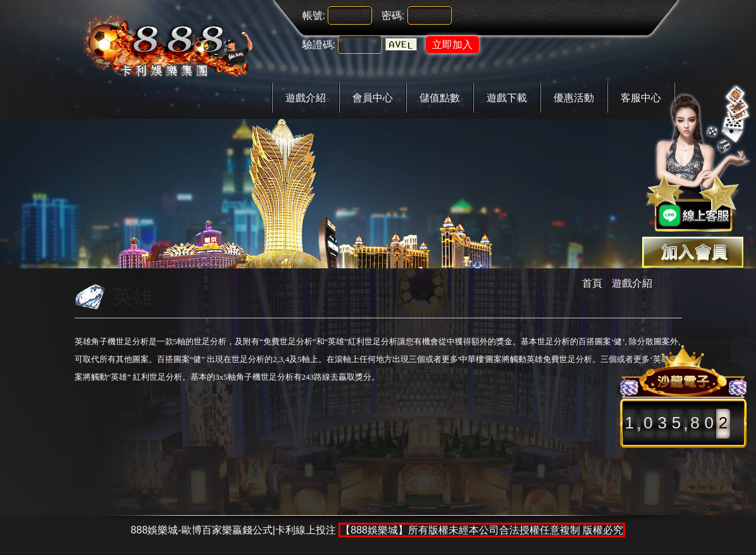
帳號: (314, 16)
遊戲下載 (507, 98)
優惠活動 (574, 98)
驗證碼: (319, 45)
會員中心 (373, 98)
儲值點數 (440, 98)
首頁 (592, 283)
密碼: (393, 16)
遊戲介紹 (306, 98)
